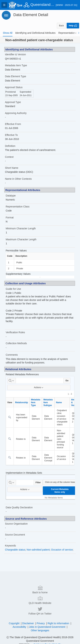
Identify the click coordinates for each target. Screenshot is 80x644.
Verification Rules (15, 332)
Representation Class (18, 207)
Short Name (12, 168)
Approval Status (14, 87)
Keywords (10, 546)
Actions (39, 387)
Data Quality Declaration (19, 507)
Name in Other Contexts (18, 179)
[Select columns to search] (12, 381)
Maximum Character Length (21, 239)
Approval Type (13, 102)
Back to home (40, 618)
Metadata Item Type (16, 65)
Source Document (15, 535)
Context (9, 157)
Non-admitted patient (38, 550)
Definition (10, 146)
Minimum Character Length (21, 228)
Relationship (22, 402)
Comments (12, 355)
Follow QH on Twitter (40, 639)
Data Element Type (16, 76)
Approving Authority (16, 113)
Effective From (13, 124)
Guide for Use (13, 289)
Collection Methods (16, 343)
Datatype (11, 196)
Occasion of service (62, 550)
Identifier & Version (15, 54)
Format (10, 217)
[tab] (8, 33)
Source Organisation (16, 524)
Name (59, 402)
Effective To (11, 135)
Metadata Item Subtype (48, 402)
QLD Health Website (40, 628)
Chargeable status (15, 550)
